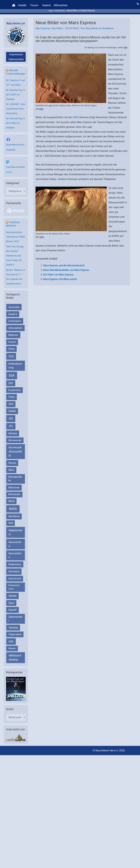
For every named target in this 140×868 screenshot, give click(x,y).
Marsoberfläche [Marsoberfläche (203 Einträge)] (15, 484)
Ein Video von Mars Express (58, 271)
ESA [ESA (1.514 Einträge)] (12, 381)
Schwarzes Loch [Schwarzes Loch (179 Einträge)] (14, 592)
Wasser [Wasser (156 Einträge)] (12, 654)
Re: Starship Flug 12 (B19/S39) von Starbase (15, 95)
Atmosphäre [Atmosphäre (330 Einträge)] (15, 333)
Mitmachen (61, 4)
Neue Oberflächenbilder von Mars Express (66, 267)
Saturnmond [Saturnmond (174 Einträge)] (15, 584)
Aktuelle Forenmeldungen (16, 70)
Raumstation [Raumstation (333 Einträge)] (15, 560)
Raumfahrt (58, 25)
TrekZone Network (13, 224)
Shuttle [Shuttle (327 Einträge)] (12, 601)
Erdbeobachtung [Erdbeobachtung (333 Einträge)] (15, 371)
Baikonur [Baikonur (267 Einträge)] (13, 340)
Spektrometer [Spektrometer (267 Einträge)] (15, 624)
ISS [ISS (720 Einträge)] (11, 424)
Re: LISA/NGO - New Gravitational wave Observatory (15, 109)
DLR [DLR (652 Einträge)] (11, 361)
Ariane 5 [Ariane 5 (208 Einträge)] (13, 319)
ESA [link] (126, 44)
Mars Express (43, 25)
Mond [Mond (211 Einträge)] (11, 506)
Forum (35, 4)
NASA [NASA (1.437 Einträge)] (13, 514)
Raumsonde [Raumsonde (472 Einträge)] (15, 549)
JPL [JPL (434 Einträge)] (11, 431)
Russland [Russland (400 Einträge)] (14, 577)
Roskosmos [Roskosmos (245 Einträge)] (15, 570)
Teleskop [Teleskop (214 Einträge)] (13, 633)
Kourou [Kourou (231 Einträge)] (12, 468)
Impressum (16, 51)
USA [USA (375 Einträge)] (11, 647)
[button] (138, 2)
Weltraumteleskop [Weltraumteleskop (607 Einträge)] (15, 663)
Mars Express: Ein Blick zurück (60, 276)
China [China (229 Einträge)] (11, 354)
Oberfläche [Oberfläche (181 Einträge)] (14, 522)
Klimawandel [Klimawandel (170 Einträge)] (15, 445)
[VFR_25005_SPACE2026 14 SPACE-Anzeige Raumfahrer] (16, 694)
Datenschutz (16, 56)
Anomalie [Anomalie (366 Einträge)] (14, 312)
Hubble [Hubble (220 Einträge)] (12, 416)
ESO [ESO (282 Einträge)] (11, 388)
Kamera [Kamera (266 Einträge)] (13, 439)
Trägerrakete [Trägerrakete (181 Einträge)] (15, 640)
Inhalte (23, 4)
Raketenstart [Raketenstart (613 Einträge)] (15, 537)
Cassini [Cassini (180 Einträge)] (12, 347)
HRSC (76, 114)
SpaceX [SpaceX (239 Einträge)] (12, 615)
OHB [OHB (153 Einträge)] (11, 528)
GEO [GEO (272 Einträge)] (11, 409)
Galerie (47, 4)
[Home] (14, 4)
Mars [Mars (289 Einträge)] (11, 475)
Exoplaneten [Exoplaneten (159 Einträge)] (15, 395)
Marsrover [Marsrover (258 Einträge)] (14, 493)
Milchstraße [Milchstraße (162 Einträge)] (14, 499)
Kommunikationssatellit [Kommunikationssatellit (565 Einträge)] (15, 457)
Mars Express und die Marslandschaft (64, 262)
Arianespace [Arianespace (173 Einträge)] (15, 326)
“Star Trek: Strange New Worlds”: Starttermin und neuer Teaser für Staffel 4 (15, 261)
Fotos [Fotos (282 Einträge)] (12, 402)
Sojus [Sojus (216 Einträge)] (11, 608)
